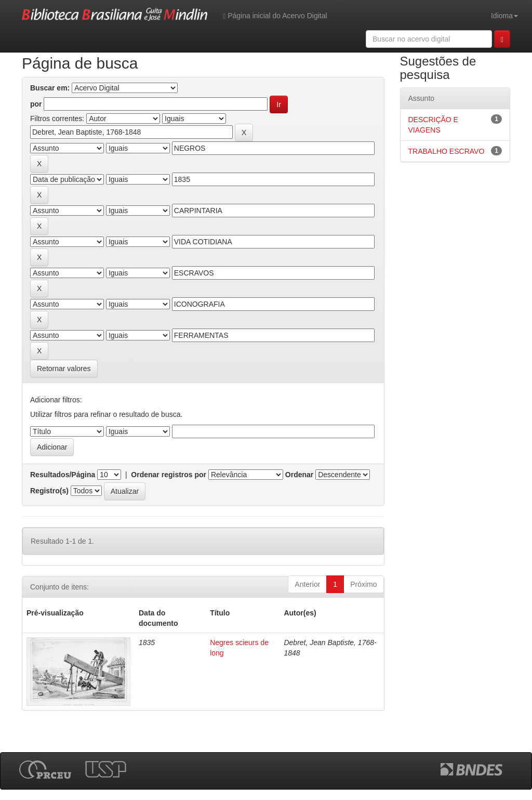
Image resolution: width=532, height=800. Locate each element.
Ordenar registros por (169, 475)
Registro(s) (49, 491)
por (36, 104)
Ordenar (299, 475)
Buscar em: (50, 88)
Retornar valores (64, 369)
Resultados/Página (63, 475)
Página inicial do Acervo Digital (275, 16)
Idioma (504, 16)
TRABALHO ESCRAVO (447, 151)
